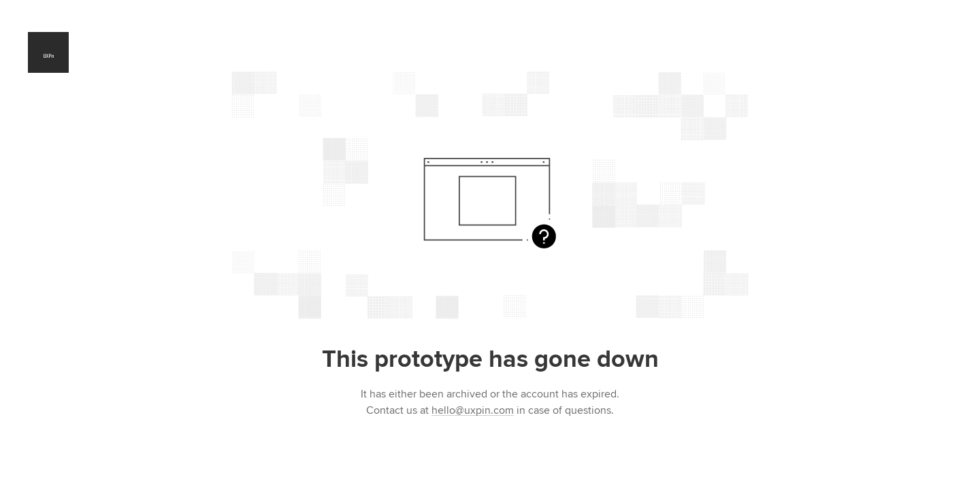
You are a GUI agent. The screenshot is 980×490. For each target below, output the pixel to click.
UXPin (48, 52)
